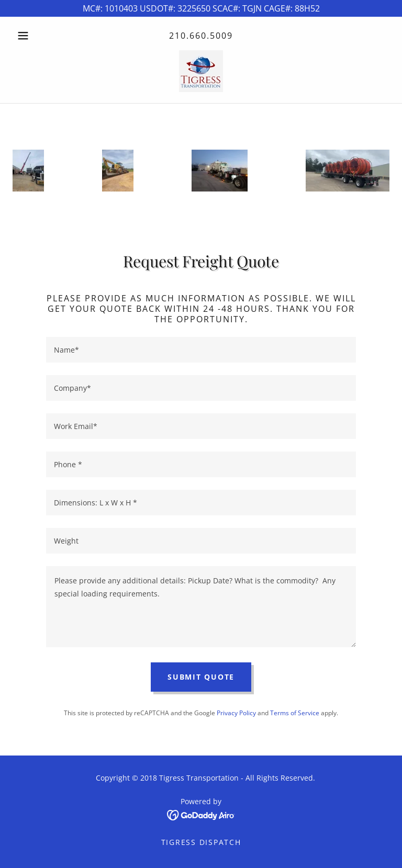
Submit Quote (201, 677)
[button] (41, 36)
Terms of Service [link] (295, 713)
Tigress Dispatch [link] (201, 842)
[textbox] (201, 350)
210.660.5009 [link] (201, 36)
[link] (201, 71)
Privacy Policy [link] (236, 713)
